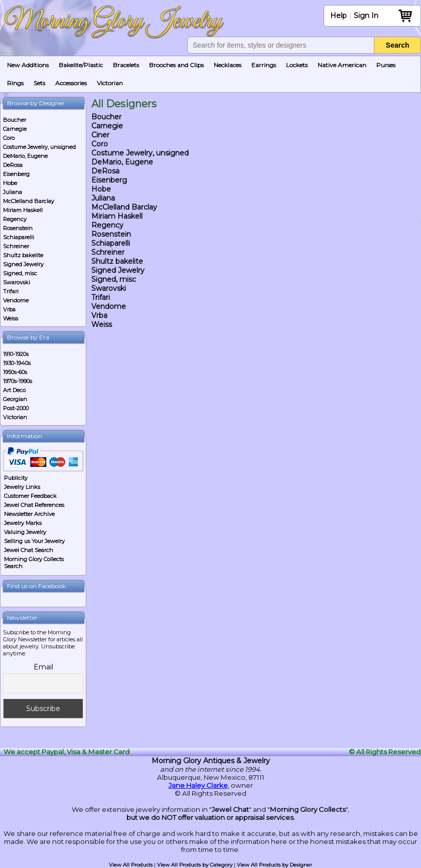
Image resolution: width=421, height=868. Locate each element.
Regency (15, 219)
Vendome (16, 300)
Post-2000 (16, 408)
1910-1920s (16, 354)
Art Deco (14, 390)
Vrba (9, 309)
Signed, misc (20, 273)
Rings (15, 83)
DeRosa (13, 165)
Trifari (11, 291)
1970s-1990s (18, 381)
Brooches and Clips (176, 65)
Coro (9, 138)
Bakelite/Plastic (81, 65)
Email (43, 667)
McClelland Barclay (29, 201)
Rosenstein (18, 228)
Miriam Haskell (23, 210)
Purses (386, 65)
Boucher (15, 120)
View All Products (131, 865)
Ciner (100, 135)
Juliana (13, 192)
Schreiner (16, 246)
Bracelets (126, 65)
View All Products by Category (195, 865)
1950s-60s (15, 372)
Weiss (11, 318)
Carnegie (15, 129)
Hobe (10, 183)
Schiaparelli (19, 237)
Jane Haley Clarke (198, 785)
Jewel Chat (230, 809)
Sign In (366, 16)
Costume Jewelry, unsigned (39, 147)
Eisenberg (16, 174)
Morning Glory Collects (308, 809)
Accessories (71, 83)
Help (338, 16)
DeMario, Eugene (25, 156)
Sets (39, 83)
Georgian (15, 399)
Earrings (264, 65)
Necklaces (228, 65)
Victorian (110, 83)
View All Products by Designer (274, 865)
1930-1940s (17, 363)
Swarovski (17, 282)
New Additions (28, 65)
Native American (342, 65)
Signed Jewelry (23, 264)
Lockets (297, 65)
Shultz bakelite (23, 255)
